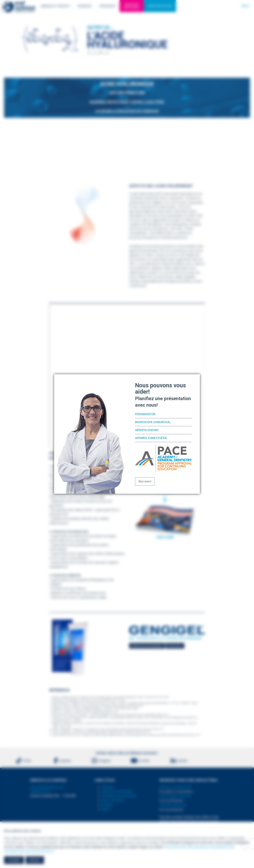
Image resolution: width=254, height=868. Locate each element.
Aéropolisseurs (147, 430)
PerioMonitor (145, 414)
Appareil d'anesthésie (151, 438)
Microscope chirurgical (153, 422)
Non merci (145, 481)
